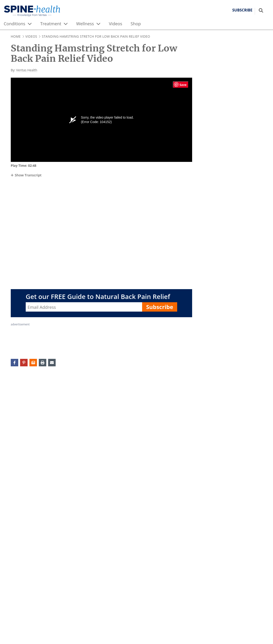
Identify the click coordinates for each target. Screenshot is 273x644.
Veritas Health (27, 70)
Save (183, 85)
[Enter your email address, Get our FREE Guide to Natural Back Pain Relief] (84, 307)
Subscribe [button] (242, 10)
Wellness (85, 24)
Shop (136, 24)
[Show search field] (261, 10)
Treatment (51, 24)
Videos (116, 24)
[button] (33, 363)
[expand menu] (30, 24)
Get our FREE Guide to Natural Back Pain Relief (98, 297)
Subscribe (160, 307)
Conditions (14, 24)
